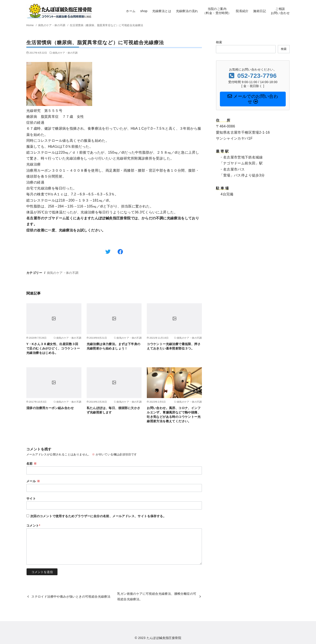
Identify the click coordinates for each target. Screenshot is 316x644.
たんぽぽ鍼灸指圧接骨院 (164, 638)
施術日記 (260, 11)
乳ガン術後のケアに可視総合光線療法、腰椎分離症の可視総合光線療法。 (157, 596)
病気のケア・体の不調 (52, 25)
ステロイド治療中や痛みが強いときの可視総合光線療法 (71, 597)
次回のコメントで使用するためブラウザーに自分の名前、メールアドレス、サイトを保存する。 (98, 516)
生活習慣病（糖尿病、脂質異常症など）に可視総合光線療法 (107, 25)
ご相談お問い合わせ (280, 11)
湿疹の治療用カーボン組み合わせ (50, 408)
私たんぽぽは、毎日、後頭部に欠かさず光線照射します (114, 410)
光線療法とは (162, 11)
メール (33, 481)
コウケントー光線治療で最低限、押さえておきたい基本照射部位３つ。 (174, 346)
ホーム (131, 11)
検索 (219, 42)
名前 (32, 464)
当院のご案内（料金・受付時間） (217, 11)
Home (30, 25)
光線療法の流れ (187, 11)
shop (144, 11)
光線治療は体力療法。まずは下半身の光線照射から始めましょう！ (114, 346)
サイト (31, 498)
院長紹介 (242, 11)
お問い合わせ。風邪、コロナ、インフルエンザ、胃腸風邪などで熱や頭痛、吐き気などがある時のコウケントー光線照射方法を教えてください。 (174, 415)
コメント (33, 526)
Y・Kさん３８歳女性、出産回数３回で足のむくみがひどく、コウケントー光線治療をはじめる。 (53, 348)
